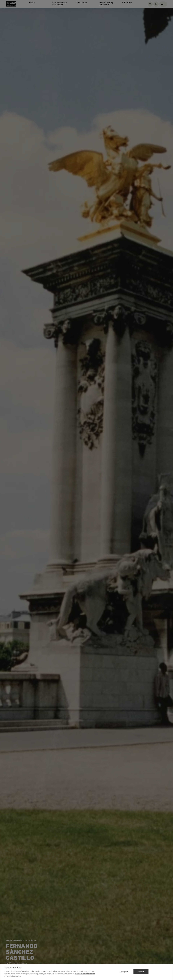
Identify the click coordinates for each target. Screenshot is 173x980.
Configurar (124, 972)
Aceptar (141, 972)
